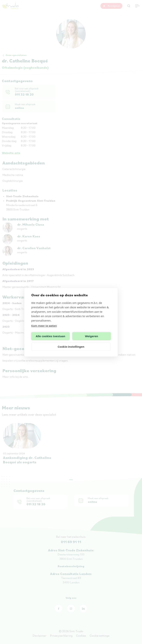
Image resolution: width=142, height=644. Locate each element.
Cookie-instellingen (71, 347)
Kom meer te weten (44, 326)
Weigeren (91, 336)
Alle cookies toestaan (50, 336)
